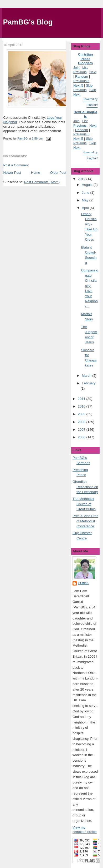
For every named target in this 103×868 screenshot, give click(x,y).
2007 (82, 430)
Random (82, 76)
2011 (82, 399)
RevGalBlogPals (85, 114)
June (86, 193)
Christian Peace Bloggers (85, 59)
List (85, 68)
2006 (82, 437)
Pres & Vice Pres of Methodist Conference (85, 521)
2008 (82, 422)
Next (93, 72)
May (86, 200)
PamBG (83, 583)
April (86, 208)
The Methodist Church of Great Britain (84, 504)
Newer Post (12, 173)
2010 (82, 406)
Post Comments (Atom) (42, 182)
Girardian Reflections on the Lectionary (85, 487)
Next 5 (78, 85)
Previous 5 (81, 81)
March (87, 376)
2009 (82, 414)
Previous (80, 72)
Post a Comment (16, 165)
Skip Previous (83, 88)
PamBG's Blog (28, 22)
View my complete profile (85, 830)
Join (76, 68)
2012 (82, 179)
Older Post (58, 173)
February (89, 383)
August (88, 185)
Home (36, 173)
